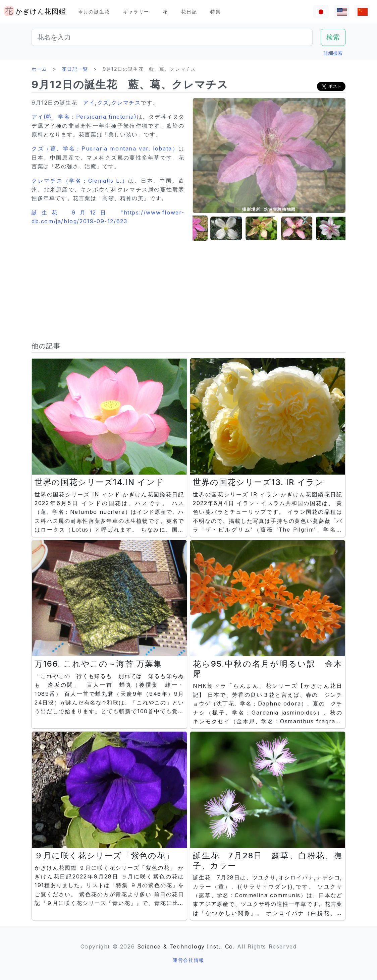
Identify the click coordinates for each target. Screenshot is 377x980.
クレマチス (126, 103)
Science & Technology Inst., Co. (186, 946)
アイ (89, 103)
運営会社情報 (188, 960)
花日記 (189, 12)
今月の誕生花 (94, 12)
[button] (209, 228)
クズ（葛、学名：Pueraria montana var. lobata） (105, 148)
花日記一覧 (75, 69)
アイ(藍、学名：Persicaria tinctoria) (84, 117)
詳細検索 (333, 53)
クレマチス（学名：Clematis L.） (80, 181)
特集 (216, 12)
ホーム (39, 69)
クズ (103, 103)
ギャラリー (136, 12)
